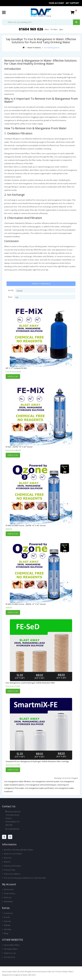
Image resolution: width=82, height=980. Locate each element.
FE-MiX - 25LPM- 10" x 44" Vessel (19, 447)
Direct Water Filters (11, 945)
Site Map (7, 929)
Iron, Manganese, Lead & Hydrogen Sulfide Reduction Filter (30, 683)
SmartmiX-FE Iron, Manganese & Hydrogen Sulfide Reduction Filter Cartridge (37, 761)
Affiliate (6, 925)
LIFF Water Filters (10, 949)
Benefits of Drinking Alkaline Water (18, 850)
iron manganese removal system (46, 781)
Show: (10, 297)
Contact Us (7, 913)
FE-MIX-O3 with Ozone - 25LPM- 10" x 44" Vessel (26, 525)
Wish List (7, 897)
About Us (7, 858)
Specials (7, 921)
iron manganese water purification (39, 788)
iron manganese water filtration (18, 781)
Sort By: (11, 290)
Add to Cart (13, 376)
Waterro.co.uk (9, 953)
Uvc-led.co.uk (9, 957)
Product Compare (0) (41, 284)
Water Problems (34, 48)
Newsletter (8, 901)
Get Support (72, 3)
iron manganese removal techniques (41, 785)
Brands (6, 917)
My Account (8, 889)
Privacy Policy (9, 870)
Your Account (57, 3)
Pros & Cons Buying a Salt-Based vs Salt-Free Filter (24, 878)
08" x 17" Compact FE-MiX (16, 368)
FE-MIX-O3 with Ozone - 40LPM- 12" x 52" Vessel (26, 604)
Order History (9, 893)
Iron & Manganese (52, 48)
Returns (6, 862)
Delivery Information (12, 866)
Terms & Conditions (11, 874)
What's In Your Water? (12, 854)
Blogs (5, 933)
